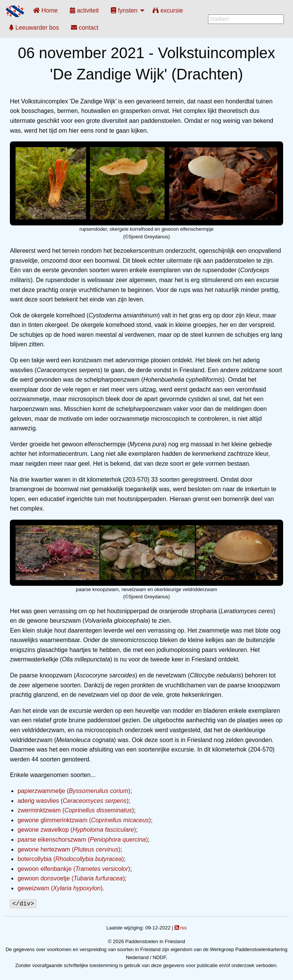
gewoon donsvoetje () (71, 878)
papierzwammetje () (74, 791)
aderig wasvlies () (73, 801)
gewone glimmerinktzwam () (84, 820)
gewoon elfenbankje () (74, 869)
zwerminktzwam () (76, 810)
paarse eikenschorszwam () (83, 840)
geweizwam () (60, 888)
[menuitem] (45, 10)
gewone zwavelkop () (77, 830)
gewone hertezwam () (69, 849)
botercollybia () (71, 859)
